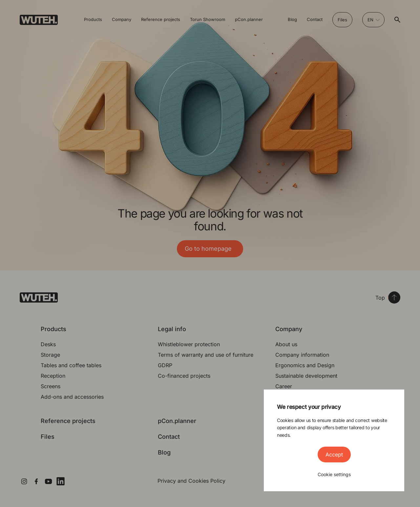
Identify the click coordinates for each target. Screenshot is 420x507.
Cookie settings (334, 474)
